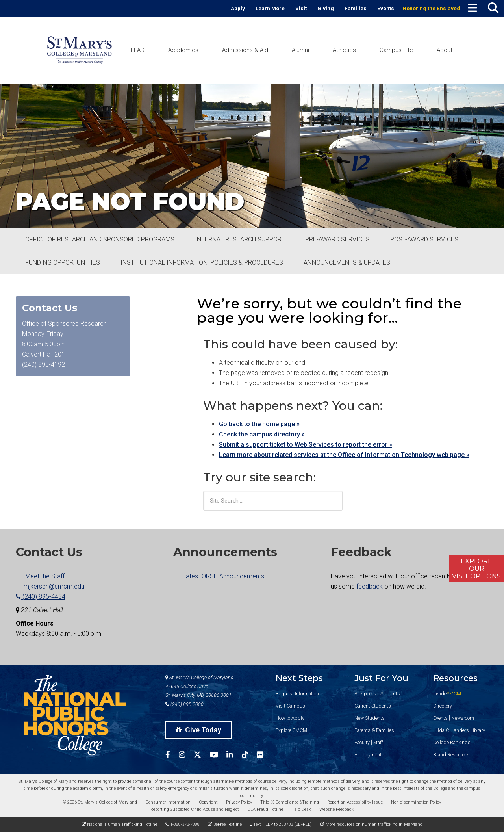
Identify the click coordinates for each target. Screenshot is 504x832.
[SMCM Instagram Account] (186, 756)
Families (356, 8)
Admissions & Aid (245, 50)
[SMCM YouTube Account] (218, 756)
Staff (378, 742)
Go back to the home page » (259, 424)
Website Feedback (336, 809)
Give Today (198, 730)
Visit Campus (290, 706)
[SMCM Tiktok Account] (249, 756)
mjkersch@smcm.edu (50, 586)
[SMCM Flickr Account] (264, 756)
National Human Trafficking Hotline (119, 824)
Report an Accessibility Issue (355, 802)
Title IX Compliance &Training (290, 802)
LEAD (138, 50)
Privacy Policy (239, 802)
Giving (326, 8)
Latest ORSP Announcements (219, 576)
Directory (443, 706)
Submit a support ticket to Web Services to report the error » (306, 445)
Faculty (362, 742)
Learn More (270, 8)
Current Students (373, 706)
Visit (301, 8)
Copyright (208, 802)
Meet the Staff (40, 576)
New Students (370, 718)
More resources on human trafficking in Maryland (371, 824)
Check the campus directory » (262, 434)
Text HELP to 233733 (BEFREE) (281, 824)
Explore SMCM (291, 730)
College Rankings (452, 742)
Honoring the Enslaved (431, 8)
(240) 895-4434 (41, 597)
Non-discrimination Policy (416, 802)
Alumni (300, 50)
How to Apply (290, 718)
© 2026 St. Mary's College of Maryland (100, 802)
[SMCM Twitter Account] (202, 756)
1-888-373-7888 (183, 824)
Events (386, 8)
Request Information (297, 694)
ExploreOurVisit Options (476, 569)
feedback (370, 586)
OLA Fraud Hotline (265, 809)
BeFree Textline (225, 824)
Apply (238, 8)
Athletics (344, 50)
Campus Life (396, 50)
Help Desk (301, 809)
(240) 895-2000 (184, 704)
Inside (447, 694)
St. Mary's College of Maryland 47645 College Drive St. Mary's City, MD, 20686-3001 (199, 686)
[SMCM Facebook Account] (172, 756)
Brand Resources (451, 755)
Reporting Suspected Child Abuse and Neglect (195, 809)
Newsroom (463, 718)
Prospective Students (377, 694)
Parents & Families (374, 730)
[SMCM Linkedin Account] (234, 756)
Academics (183, 50)
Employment (368, 755)
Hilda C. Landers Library (459, 730)
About (445, 50)
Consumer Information (168, 802)
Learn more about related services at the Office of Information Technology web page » (344, 455)
